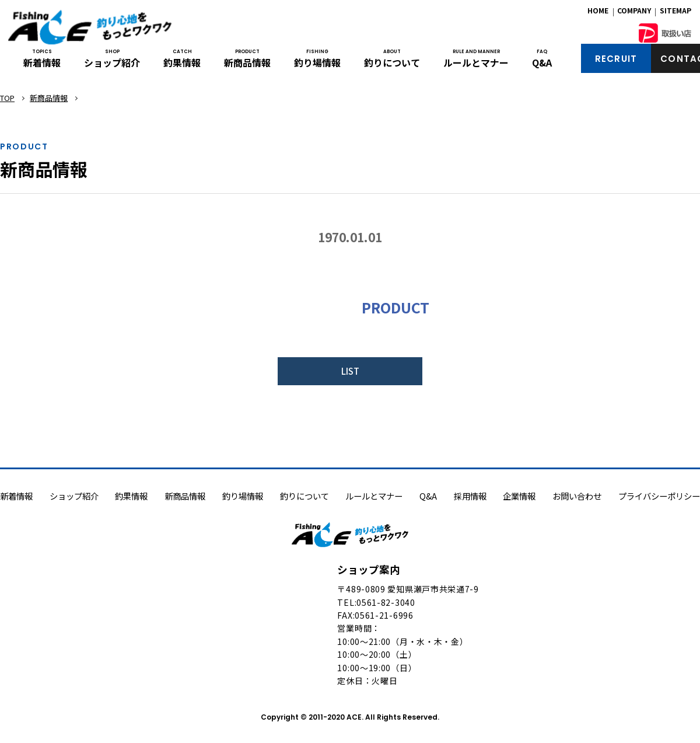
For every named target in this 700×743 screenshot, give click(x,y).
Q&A (542, 63)
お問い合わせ (577, 497)
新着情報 (42, 63)
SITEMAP (675, 13)
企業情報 (519, 497)
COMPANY (634, 13)
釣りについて (392, 63)
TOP (7, 98)
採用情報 (470, 497)
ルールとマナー (476, 63)
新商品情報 (247, 63)
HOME (598, 13)
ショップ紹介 (112, 63)
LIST (350, 371)
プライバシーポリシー (659, 497)
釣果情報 (182, 63)
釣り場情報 (317, 63)
